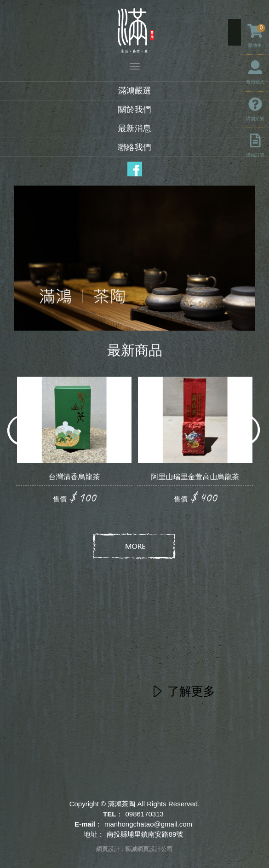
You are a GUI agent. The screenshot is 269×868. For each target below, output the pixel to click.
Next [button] (245, 431)
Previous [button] (24, 431)
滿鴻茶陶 (135, 31)
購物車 (256, 36)
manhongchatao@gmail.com (148, 824)
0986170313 (144, 814)
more (135, 547)
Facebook (135, 169)
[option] (74, 441)
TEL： (113, 814)
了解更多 (191, 691)
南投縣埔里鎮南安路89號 (145, 834)
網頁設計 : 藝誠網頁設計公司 (134, 849)
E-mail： (88, 824)
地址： (94, 834)
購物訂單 (255, 146)
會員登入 (255, 72)
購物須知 (255, 109)
